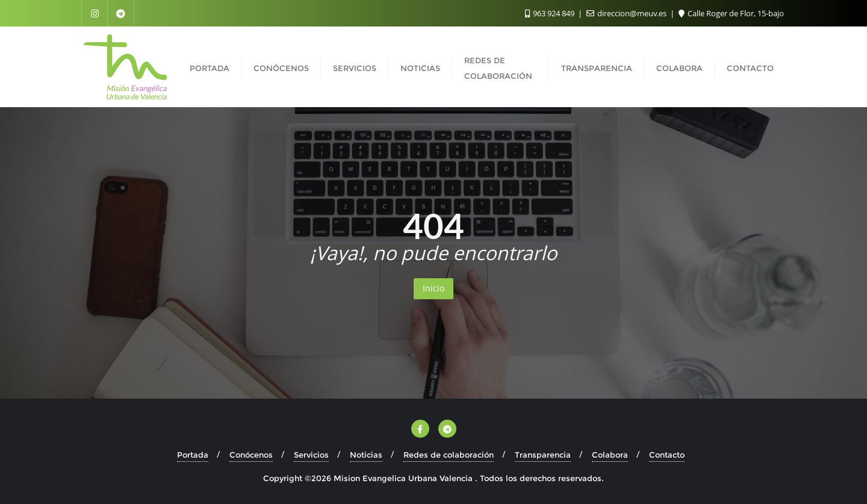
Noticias (366, 455)
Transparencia (543, 455)
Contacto (667, 455)
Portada (193, 455)
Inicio (433, 288)
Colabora (610, 455)
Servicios (311, 455)
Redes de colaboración (449, 455)
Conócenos (251, 455)
